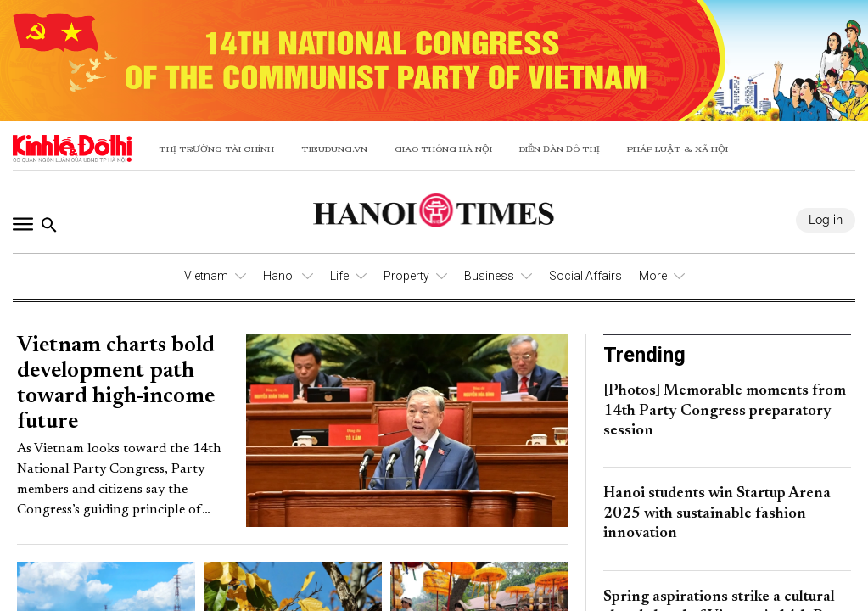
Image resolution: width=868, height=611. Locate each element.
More (653, 276)
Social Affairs (585, 276)
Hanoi (279, 276)
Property (406, 276)
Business (489, 276)
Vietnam (206, 276)
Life (339, 276)
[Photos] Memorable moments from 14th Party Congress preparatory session (725, 411)
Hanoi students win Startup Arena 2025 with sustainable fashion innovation (717, 514)
